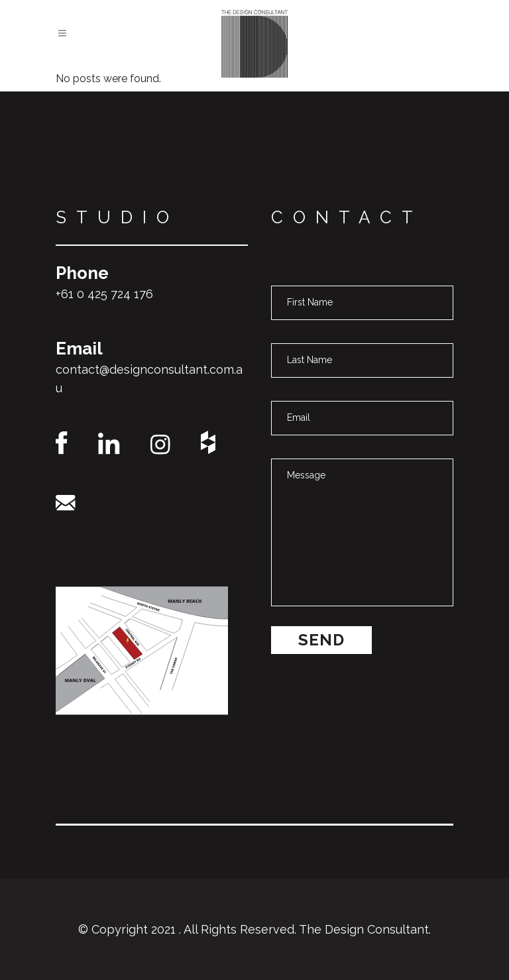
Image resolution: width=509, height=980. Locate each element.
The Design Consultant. (365, 929)
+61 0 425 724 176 (104, 294)
